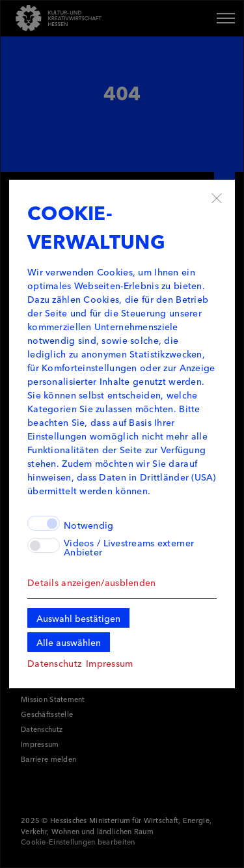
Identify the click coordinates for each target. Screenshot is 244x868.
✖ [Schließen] (217, 198)
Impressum (110, 663)
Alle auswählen (69, 642)
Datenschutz (54, 663)
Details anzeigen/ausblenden (92, 582)
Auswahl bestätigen (78, 618)
